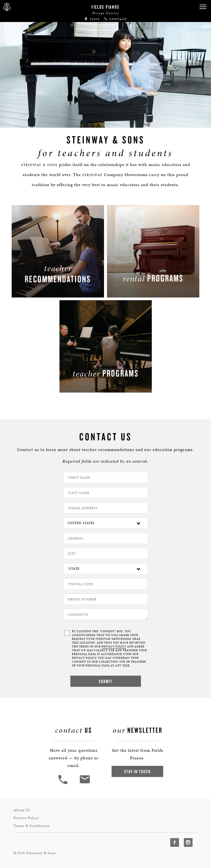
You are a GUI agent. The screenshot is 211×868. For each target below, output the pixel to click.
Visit (92, 19)
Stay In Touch (137, 771)
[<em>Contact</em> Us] (85, 783)
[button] (203, 7)
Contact (116, 19)
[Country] (106, 523)
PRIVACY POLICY (114, 647)
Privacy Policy (26, 818)
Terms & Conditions (32, 826)
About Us (22, 810)
